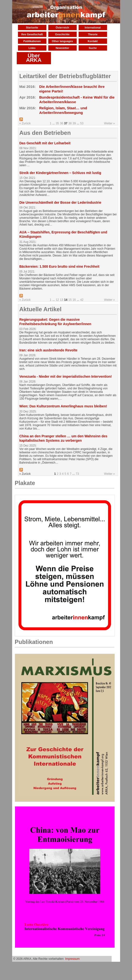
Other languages (62, 41)
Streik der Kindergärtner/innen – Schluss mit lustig (60, 173)
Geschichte (62, 34)
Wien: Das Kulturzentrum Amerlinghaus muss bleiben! (63, 406)
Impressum (72, 959)
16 (74, 300)
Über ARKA (34, 58)
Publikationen (32, 41)
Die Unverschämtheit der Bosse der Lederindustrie (60, 202)
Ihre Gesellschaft (32, 34)
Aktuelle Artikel (41, 309)
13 (62, 300)
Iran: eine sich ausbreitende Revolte (49, 350)
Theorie (93, 34)
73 (77, 474)
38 (70, 123)
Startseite (32, 27)
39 (74, 123)
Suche (93, 48)
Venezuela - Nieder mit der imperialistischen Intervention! (66, 376)
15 (70, 300)
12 (57, 300)
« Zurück (25, 123)
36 (62, 123)
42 (82, 300)
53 (82, 123)
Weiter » (109, 123)
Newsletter (62, 48)
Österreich (62, 27)
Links (32, 48)
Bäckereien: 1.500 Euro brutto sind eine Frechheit (59, 266)
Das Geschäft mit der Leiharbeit (45, 143)
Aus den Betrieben (45, 133)
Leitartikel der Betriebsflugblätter (65, 76)
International (93, 27)
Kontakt (93, 41)
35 (57, 123)
